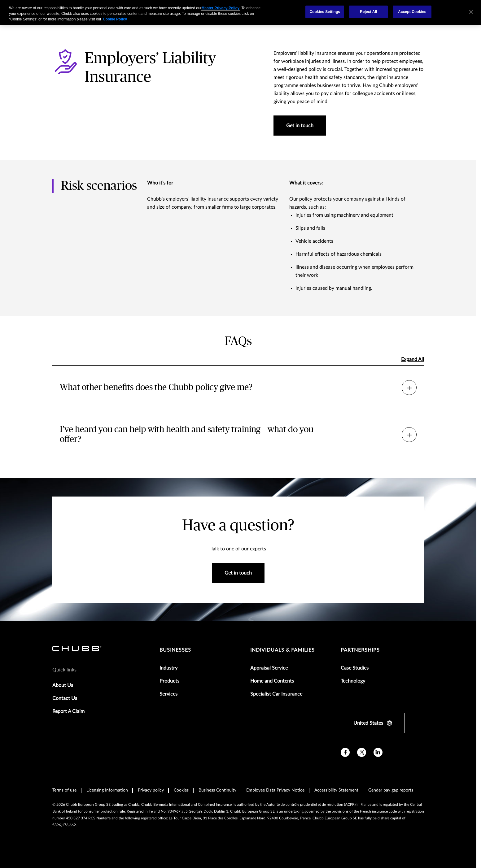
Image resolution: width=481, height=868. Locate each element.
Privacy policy (151, 790)
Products (169, 681)
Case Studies (355, 668)
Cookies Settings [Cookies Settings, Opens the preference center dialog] (325, 12)
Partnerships (360, 650)
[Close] (471, 12)
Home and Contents (272, 681)
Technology (353, 681)
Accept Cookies (412, 12)
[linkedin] (378, 752)
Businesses (175, 650)
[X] (362, 752)
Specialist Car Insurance (276, 694)
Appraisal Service (269, 668)
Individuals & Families (282, 650)
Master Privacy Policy (221, 8)
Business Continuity (217, 790)
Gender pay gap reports (391, 790)
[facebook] (345, 752)
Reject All (368, 12)
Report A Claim (68, 711)
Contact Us (65, 698)
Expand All (413, 359)
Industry (168, 668)
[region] (240, 13)
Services (168, 694)
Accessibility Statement (336, 790)
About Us (63, 685)
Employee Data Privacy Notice (275, 790)
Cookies (181, 790)
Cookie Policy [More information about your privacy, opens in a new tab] (115, 19)
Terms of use (64, 790)
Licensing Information (107, 790)
